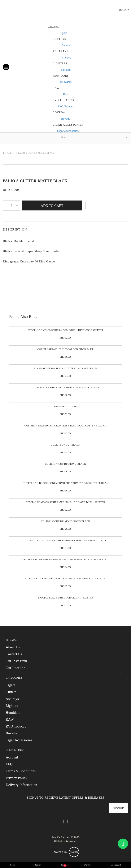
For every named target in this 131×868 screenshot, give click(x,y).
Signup (119, 808)
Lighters (60, 64)
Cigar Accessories (68, 131)
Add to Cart (52, 206)
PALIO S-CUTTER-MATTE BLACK (36, 153)
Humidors (66, 82)
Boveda (59, 112)
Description (15, 229)
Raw (56, 88)
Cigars (54, 27)
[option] (65, 165)
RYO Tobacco (63, 100)
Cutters (59, 39)
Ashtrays (61, 51)
